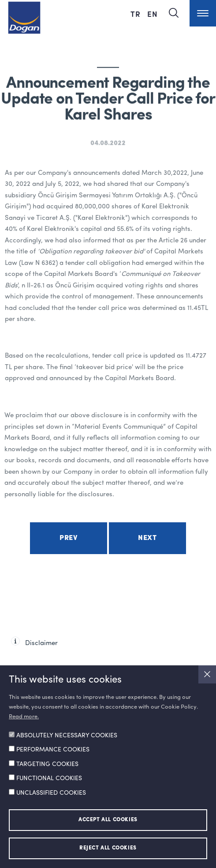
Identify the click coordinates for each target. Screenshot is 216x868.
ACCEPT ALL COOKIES (108, 820)
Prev (68, 538)
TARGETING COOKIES (47, 764)
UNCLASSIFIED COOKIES (51, 793)
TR (137, 14)
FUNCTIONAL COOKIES (49, 778)
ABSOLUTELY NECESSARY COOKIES (67, 736)
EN (153, 14)
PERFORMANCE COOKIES (53, 750)
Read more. (24, 717)
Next (147, 538)
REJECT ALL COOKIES (108, 848)
